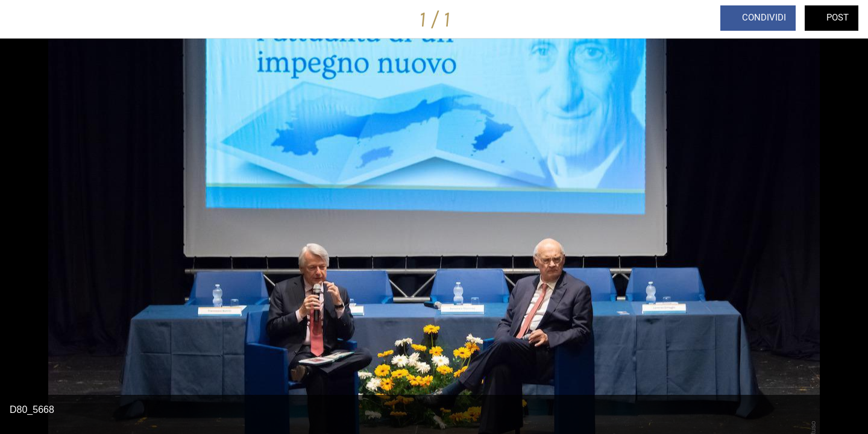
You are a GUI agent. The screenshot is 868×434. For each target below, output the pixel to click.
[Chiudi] (24, 19)
